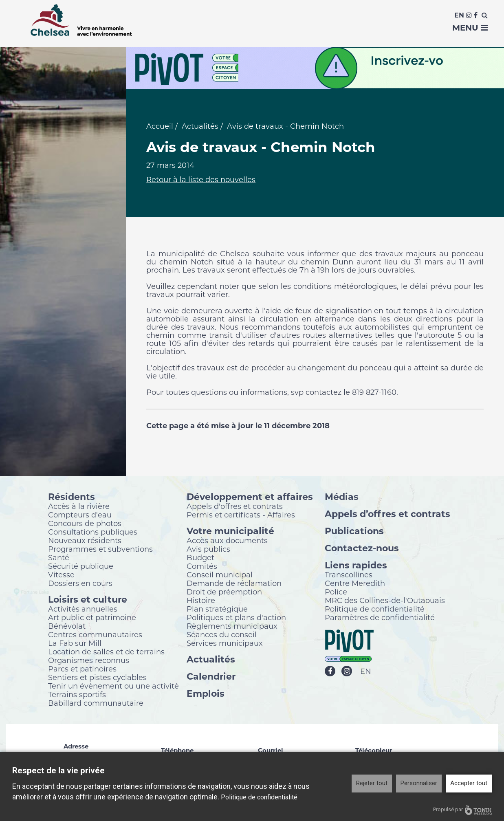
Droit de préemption (224, 592)
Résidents (72, 496)
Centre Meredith (355, 583)
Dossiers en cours (80, 583)
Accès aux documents (227, 540)
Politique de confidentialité (375, 609)
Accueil (160, 126)
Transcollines (349, 574)
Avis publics (208, 549)
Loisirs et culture (88, 599)
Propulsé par (462, 810)
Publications (354, 531)
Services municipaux (225, 643)
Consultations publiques (93, 532)
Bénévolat (67, 626)
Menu (470, 28)
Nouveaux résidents (85, 540)
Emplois (206, 693)
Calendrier (211, 676)
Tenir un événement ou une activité (113, 686)
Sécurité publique (81, 566)
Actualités (200, 126)
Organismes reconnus (89, 660)
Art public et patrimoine (92, 617)
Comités (202, 566)
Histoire (201, 600)
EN (366, 671)
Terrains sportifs (77, 694)
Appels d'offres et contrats (235, 506)
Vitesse (61, 574)
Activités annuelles (83, 609)
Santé (59, 557)
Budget (200, 557)
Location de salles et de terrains (106, 652)
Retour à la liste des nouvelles (201, 180)
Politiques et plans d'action (236, 617)
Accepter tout (469, 783)
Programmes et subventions (100, 549)
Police (336, 592)
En (459, 15)
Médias (342, 496)
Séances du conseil (222, 634)
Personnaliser (419, 783)
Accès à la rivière (79, 506)
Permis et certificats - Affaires (241, 515)
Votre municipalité (230, 531)
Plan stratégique (217, 609)
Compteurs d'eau (80, 515)
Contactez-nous (362, 548)
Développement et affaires (250, 496)
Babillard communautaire (96, 703)
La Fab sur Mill (75, 643)
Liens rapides (356, 565)
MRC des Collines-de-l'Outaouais (385, 600)
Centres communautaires (95, 634)
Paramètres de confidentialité (380, 617)
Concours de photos (85, 523)
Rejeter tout (372, 783)
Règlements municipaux (232, 626)
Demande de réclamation (234, 583)
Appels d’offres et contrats (387, 514)
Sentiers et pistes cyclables (97, 677)
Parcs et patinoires (82, 669)
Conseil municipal (220, 574)
